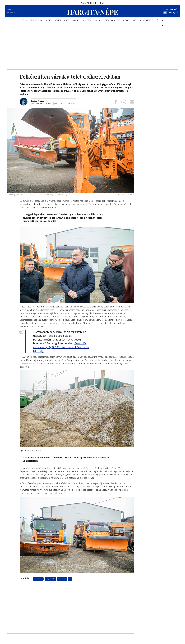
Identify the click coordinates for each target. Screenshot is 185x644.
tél (70, 579)
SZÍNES (58, 20)
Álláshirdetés (147, 20)
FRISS (24, 20)
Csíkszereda (38, 579)
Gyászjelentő (130, 20)
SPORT (49, 20)
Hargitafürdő (50, 579)
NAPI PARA (87, 20)
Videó (67, 20)
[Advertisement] (92, 48)
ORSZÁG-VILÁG (36, 20)
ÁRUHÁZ (98, 20)
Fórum (76, 20)
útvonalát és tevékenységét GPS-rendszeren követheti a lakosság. (61, 347)
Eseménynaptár (112, 20)
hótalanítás (62, 579)
